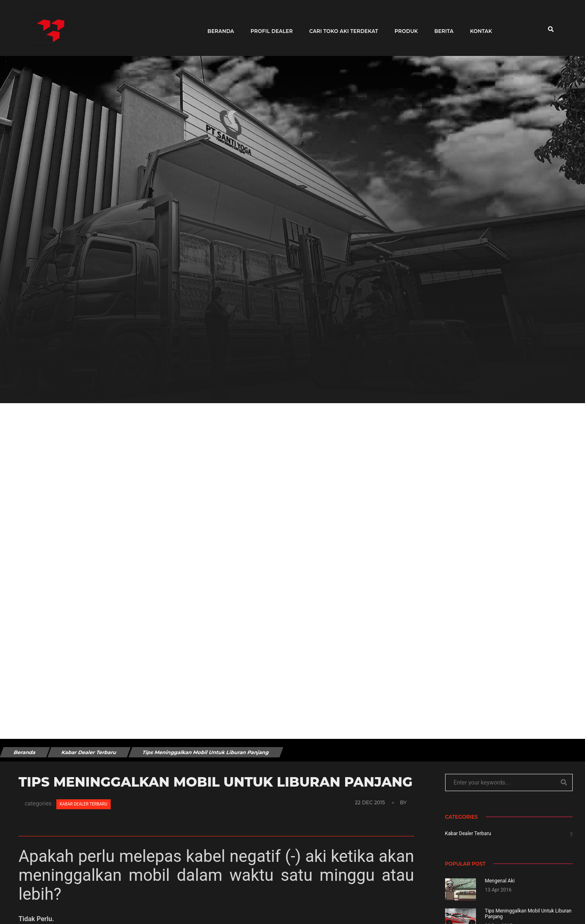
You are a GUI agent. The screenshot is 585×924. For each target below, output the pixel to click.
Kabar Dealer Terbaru (89, 752)
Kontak (478, 26)
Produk (403, 26)
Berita (441, 26)
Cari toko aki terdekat (341, 26)
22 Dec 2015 (371, 802)
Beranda (218, 26)
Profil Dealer (269, 26)
